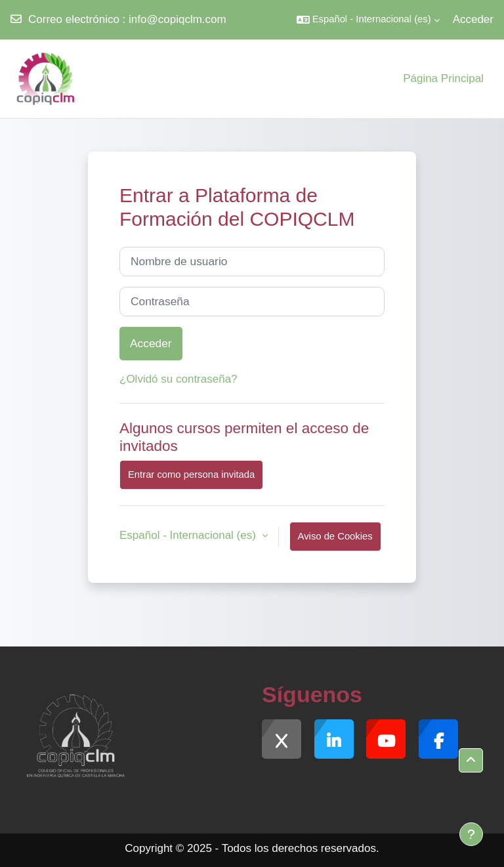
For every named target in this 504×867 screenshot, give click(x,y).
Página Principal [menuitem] (443, 78)
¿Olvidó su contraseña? (178, 379)
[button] (368, 20)
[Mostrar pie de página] (471, 834)
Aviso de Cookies (335, 536)
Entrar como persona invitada (191, 475)
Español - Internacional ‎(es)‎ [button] (189, 535)
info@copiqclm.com (178, 19)
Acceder (473, 19)
